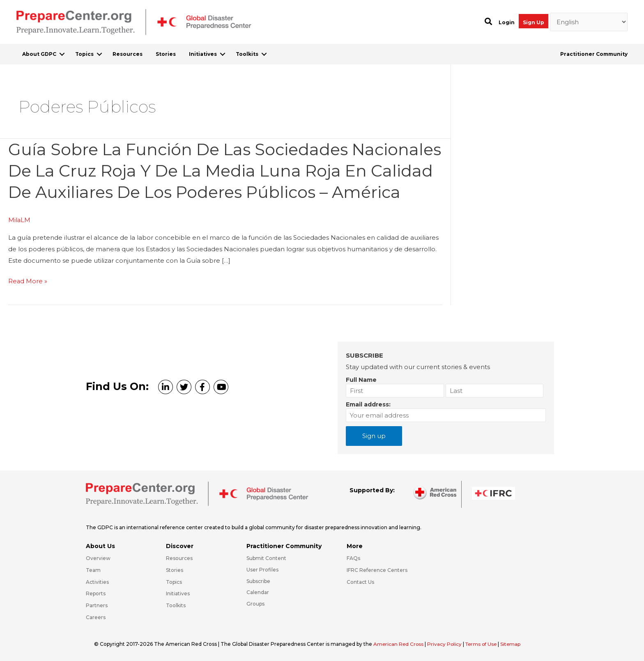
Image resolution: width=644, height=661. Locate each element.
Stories (166, 54)
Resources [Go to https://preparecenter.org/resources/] (179, 558)
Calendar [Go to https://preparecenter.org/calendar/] (258, 593)
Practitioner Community (594, 54)
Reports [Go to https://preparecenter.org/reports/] (96, 594)
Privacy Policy (446, 644)
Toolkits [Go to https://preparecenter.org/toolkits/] (176, 606)
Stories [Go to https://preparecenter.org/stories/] (175, 570)
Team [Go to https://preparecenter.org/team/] (93, 570)
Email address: (368, 404)
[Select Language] (589, 22)
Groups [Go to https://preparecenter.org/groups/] (255, 604)
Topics (84, 54)
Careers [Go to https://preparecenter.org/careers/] (96, 618)
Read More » (28, 302)
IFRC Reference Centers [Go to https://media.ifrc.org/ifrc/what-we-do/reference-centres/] (377, 570)
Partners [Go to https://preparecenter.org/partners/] (97, 606)
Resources (128, 54)
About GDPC (39, 54)
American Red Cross (400, 644)
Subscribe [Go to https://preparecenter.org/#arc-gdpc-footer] (258, 581)
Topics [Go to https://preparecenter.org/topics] (174, 582)
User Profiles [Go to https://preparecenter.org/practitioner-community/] (262, 570)
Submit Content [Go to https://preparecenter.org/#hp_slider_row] (266, 558)
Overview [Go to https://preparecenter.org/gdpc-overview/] (98, 558)
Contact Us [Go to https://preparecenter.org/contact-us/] (360, 582)
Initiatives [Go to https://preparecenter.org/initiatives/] (178, 594)
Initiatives (203, 54)
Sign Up (534, 22)
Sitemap (514, 644)
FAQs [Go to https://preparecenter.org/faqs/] (353, 558)
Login (507, 22)
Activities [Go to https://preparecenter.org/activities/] (97, 582)
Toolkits (247, 54)
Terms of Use (484, 644)
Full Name (361, 380)
